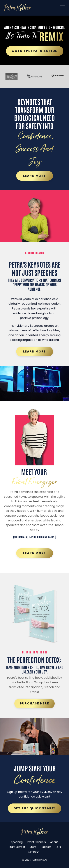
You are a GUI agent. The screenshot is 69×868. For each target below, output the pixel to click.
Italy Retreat (17, 847)
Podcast (46, 847)
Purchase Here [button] (34, 703)
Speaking (17, 842)
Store (33, 847)
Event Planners (36, 842)
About (54, 842)
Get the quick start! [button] (35, 808)
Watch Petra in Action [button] (35, 51)
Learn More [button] (34, 176)
